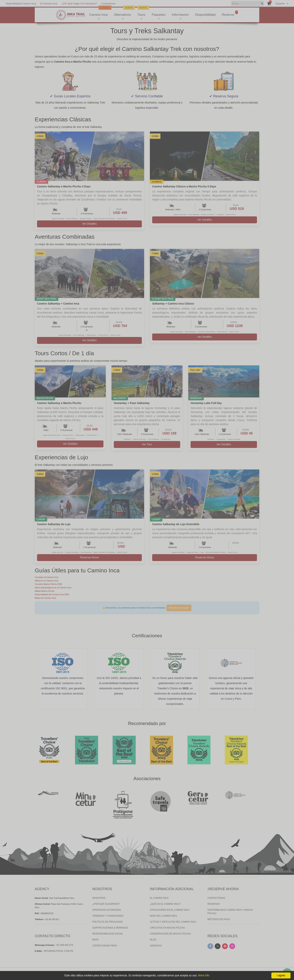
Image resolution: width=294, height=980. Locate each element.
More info (204, 975)
